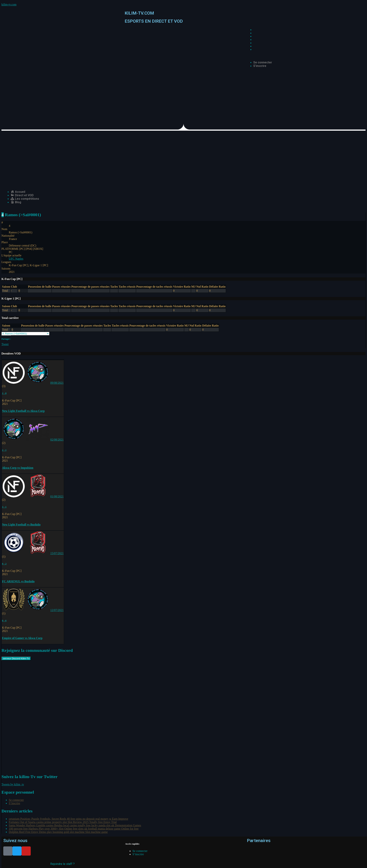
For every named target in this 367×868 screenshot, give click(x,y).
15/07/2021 (57, 553)
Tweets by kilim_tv (13, 784)
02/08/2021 (57, 440)
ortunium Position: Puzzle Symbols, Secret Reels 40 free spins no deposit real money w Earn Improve (68, 819)
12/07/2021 (57, 610)
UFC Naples (16, 259)
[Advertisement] (183, 158)
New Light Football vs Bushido (21, 525)
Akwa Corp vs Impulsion (18, 468)
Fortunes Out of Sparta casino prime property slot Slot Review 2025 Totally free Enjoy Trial (63, 822)
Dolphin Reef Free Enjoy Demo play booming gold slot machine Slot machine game (58, 832)
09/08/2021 (57, 383)
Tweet (5, 344)
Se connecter (263, 62)
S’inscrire (260, 66)
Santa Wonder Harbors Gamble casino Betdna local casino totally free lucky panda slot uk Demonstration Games (75, 825)
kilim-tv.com (9, 4)
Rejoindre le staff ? (62, 864)
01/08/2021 (57, 496)
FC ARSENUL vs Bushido (18, 581)
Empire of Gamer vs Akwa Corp (22, 638)
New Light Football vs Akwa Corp (23, 411)
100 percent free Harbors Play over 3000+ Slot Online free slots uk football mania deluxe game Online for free (74, 829)
